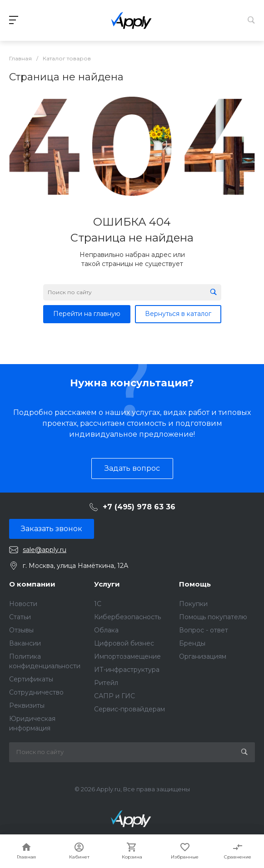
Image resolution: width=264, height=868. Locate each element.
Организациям (203, 656)
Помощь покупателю (213, 617)
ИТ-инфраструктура (127, 670)
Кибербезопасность (127, 617)
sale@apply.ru (45, 550)
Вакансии (25, 643)
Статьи (20, 617)
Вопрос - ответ (204, 630)
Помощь (195, 584)
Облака (106, 630)
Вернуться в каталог (178, 314)
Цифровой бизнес (124, 643)
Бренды (192, 643)
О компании (32, 584)
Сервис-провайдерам (130, 709)
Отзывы (21, 630)
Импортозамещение (127, 656)
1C (98, 604)
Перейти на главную (87, 314)
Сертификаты (31, 679)
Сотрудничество (36, 692)
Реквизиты (27, 705)
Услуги (107, 584)
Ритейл (106, 683)
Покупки (193, 604)
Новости (23, 604)
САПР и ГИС (115, 696)
